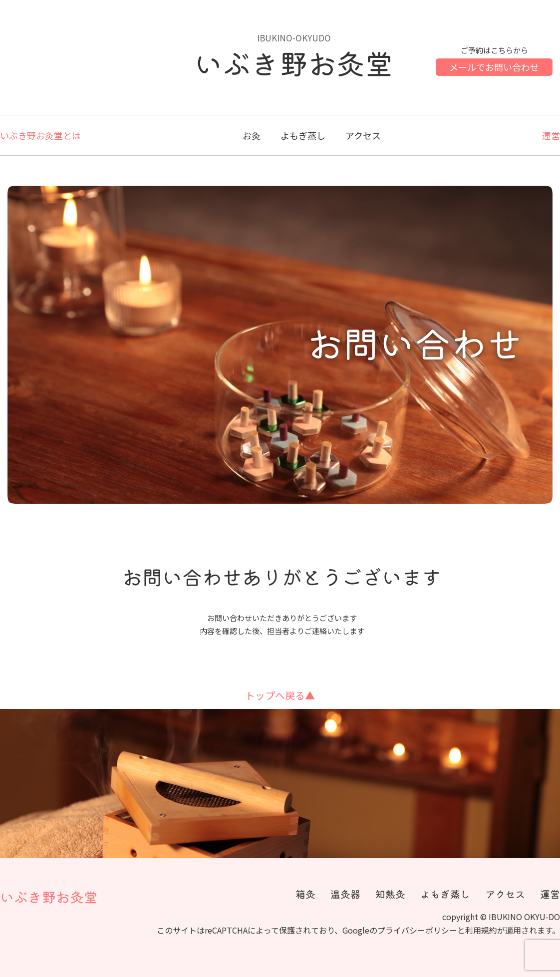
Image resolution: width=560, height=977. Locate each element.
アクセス (363, 135)
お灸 (252, 135)
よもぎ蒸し (303, 135)
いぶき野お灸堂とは (40, 135)
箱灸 (305, 894)
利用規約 (481, 930)
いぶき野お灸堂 (49, 897)
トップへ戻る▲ (280, 695)
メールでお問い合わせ (494, 67)
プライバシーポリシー (417, 930)
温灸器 (345, 894)
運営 (551, 135)
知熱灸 (390, 894)
